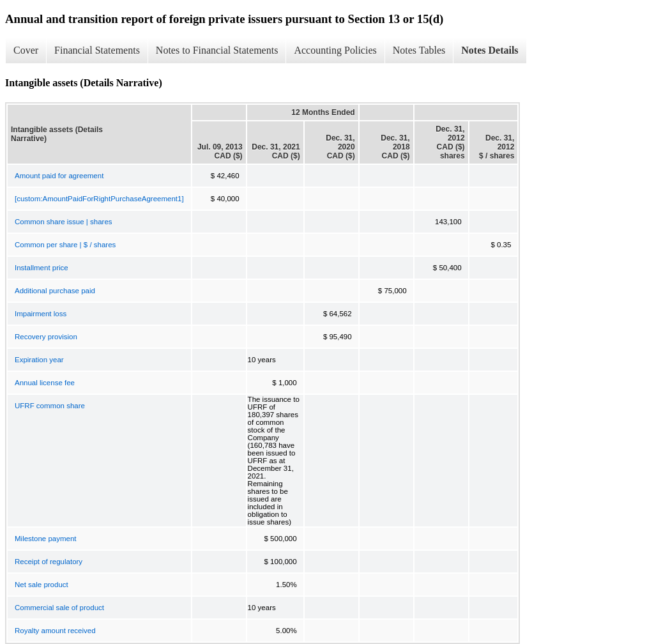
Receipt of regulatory (49, 562)
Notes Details (490, 50)
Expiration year (39, 360)
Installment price (42, 268)
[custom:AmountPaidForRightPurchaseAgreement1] (99, 199)
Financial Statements (97, 50)
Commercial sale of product (59, 608)
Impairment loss (41, 314)
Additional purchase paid (55, 291)
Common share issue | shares (64, 222)
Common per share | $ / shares (65, 245)
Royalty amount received (55, 631)
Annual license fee (45, 383)
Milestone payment (46, 539)
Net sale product (42, 585)
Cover (26, 50)
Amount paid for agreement (59, 176)
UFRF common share (50, 406)
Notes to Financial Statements (217, 50)
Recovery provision (46, 337)
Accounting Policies (335, 50)
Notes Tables (419, 50)
